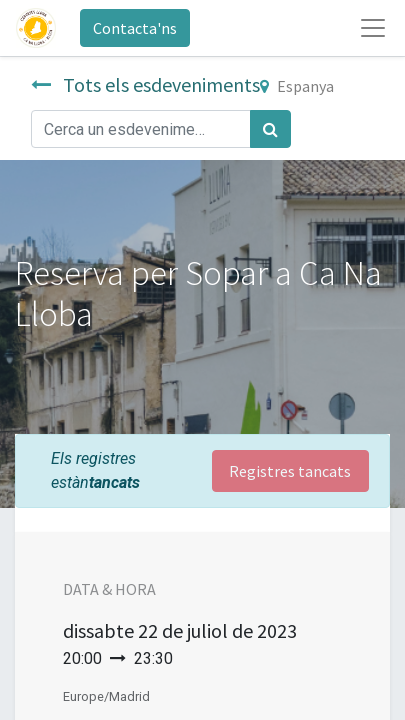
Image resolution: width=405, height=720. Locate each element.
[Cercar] (270, 129)
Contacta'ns (135, 28)
